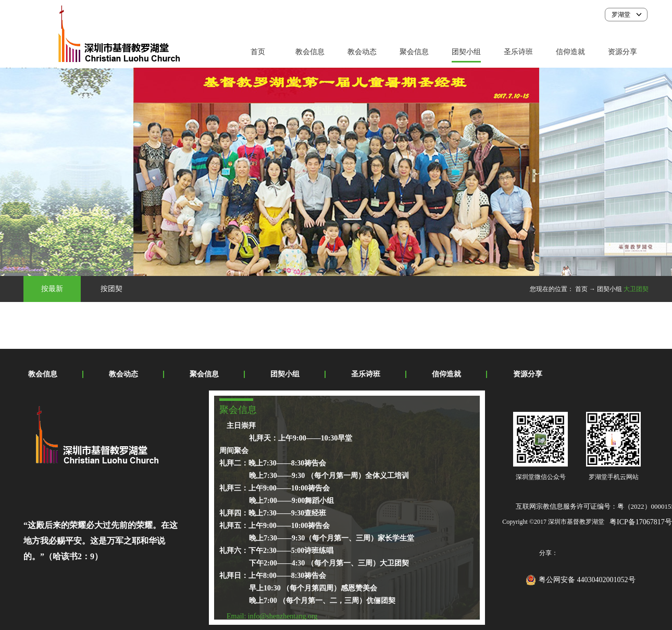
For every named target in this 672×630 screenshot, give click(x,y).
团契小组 (609, 289)
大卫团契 (636, 289)
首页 (258, 52)
